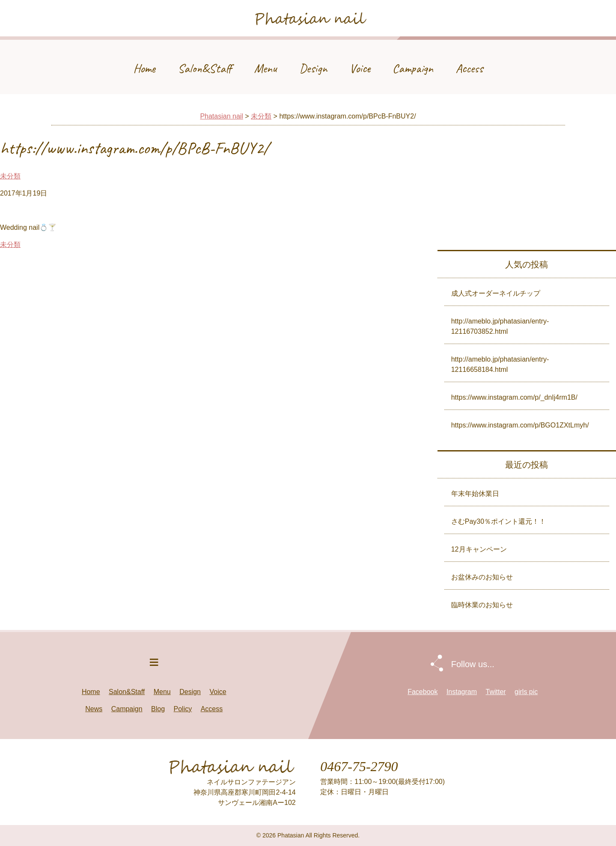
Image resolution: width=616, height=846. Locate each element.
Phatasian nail (222, 116)
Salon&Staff (205, 68)
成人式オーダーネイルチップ (496, 293)
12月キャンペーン (479, 549)
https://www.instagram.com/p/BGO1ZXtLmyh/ (520, 425)
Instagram (462, 692)
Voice (360, 68)
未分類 (261, 116)
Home (144, 68)
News (94, 709)
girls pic (526, 692)
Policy (183, 709)
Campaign (413, 68)
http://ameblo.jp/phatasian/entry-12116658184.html (500, 364)
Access (469, 68)
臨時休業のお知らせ (482, 605)
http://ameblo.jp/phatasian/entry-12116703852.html (500, 326)
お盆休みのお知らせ (482, 577)
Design (313, 68)
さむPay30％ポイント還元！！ (498, 521)
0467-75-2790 (359, 766)
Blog (158, 709)
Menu (266, 68)
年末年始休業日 (475, 494)
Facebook (423, 692)
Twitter (495, 692)
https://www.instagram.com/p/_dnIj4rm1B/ (514, 397)
